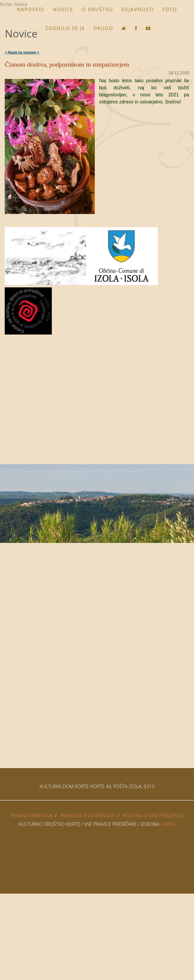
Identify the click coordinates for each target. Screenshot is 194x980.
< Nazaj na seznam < (22, 52)
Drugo (103, 28)
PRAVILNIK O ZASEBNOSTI (88, 816)
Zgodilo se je (65, 28)
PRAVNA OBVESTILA (31, 816)
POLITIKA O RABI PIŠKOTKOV (153, 816)
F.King (168, 824)
